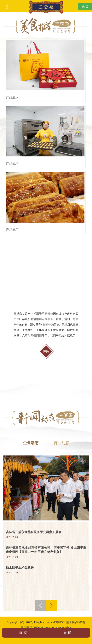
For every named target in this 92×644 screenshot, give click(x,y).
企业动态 (31, 443)
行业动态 (61, 443)
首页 (24, 633)
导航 (68, 633)
